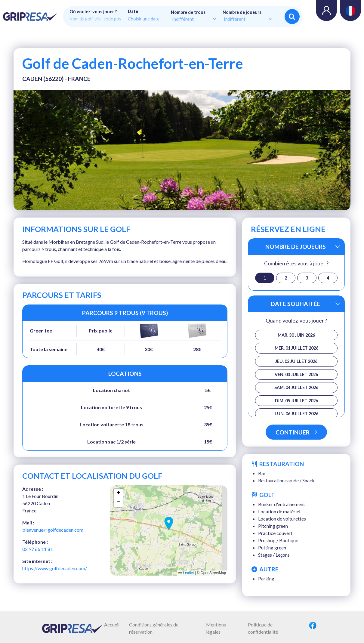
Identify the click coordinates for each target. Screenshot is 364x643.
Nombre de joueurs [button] (296, 247)
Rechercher (292, 17)
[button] (169, 524)
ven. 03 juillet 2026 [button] (296, 374)
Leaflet (186, 573)
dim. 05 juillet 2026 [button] (296, 401)
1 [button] (265, 278)
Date (133, 11)
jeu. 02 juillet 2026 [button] (296, 361)
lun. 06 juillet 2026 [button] (296, 414)
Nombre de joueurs (242, 12)
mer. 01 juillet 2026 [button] (296, 348)
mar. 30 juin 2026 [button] (296, 335)
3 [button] (307, 278)
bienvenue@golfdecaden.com (53, 530)
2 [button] (286, 278)
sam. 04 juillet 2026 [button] (296, 387)
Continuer (296, 432)
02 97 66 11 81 (38, 549)
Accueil (112, 624)
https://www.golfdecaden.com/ (55, 568)
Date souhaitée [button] (296, 304)
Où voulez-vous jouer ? (93, 12)
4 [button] (328, 278)
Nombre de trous (188, 12)
